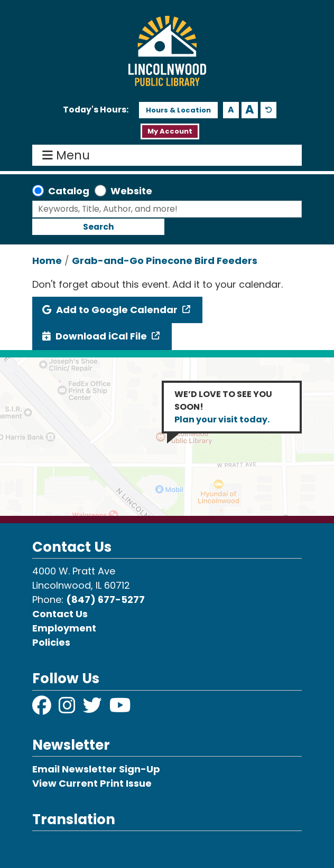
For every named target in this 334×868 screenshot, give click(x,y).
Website (131, 191)
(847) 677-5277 (105, 600)
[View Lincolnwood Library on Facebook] (43, 709)
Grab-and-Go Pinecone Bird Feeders (165, 261)
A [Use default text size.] (269, 110)
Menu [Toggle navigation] (68, 155)
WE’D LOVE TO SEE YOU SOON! (223, 407)
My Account (170, 131)
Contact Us (60, 614)
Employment (64, 628)
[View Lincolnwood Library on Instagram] (68, 709)
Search (99, 227)
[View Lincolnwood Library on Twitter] (94, 709)
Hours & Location (178, 110)
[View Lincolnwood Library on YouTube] (120, 709)
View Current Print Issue (92, 783)
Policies (51, 642)
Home (47, 261)
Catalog (69, 191)
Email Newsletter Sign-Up (96, 769)
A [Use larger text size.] (250, 110)
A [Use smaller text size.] (231, 110)
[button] (96, 110)
